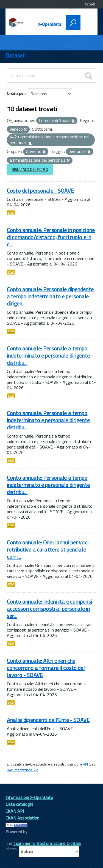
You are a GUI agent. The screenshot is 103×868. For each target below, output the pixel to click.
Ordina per (16, 93)
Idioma (11, 849)
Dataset (15, 55)
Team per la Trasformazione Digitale (47, 843)
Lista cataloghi (19, 804)
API (85, 764)
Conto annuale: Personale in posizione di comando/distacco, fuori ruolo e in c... (51, 237)
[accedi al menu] (87, 22)
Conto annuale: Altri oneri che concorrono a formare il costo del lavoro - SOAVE (46, 668)
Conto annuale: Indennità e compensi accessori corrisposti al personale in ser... (49, 609)
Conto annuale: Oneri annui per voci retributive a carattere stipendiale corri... (48, 549)
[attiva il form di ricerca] (73, 22)
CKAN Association (22, 818)
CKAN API (15, 811)
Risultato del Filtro (30, 169)
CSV (11, 213)
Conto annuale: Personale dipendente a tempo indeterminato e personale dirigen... (50, 296)
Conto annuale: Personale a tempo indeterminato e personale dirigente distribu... (48, 356)
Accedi (90, 4)
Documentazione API (23, 770)
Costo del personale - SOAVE (40, 191)
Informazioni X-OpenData (29, 797)
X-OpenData (50, 24)
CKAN (15, 838)
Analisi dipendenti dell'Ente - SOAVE (48, 720)
